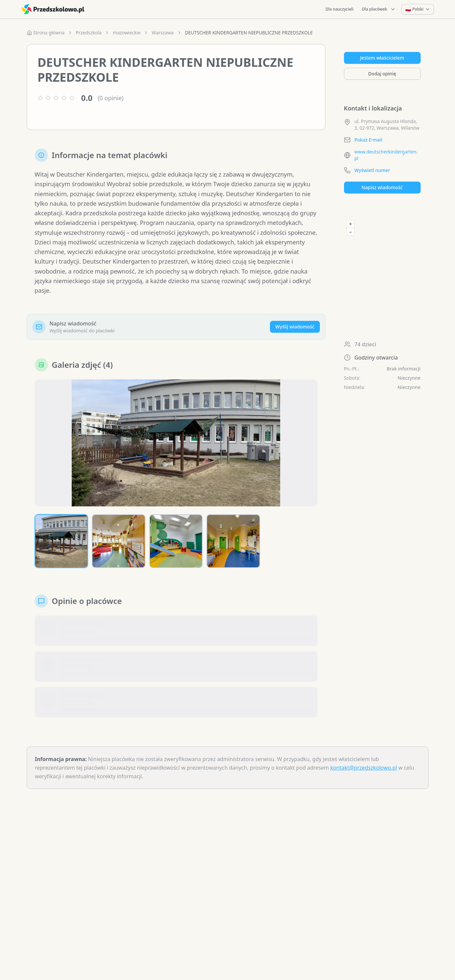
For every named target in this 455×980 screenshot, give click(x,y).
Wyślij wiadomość (295, 327)
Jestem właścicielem (382, 58)
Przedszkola (89, 33)
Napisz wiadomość (382, 187)
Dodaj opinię (382, 74)
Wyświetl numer (372, 170)
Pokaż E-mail (368, 140)
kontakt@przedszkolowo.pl (364, 768)
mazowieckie (127, 33)
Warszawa (163, 33)
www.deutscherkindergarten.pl (386, 155)
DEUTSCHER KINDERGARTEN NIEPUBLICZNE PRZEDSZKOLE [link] (249, 33)
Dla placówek (379, 9)
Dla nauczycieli (339, 9)
